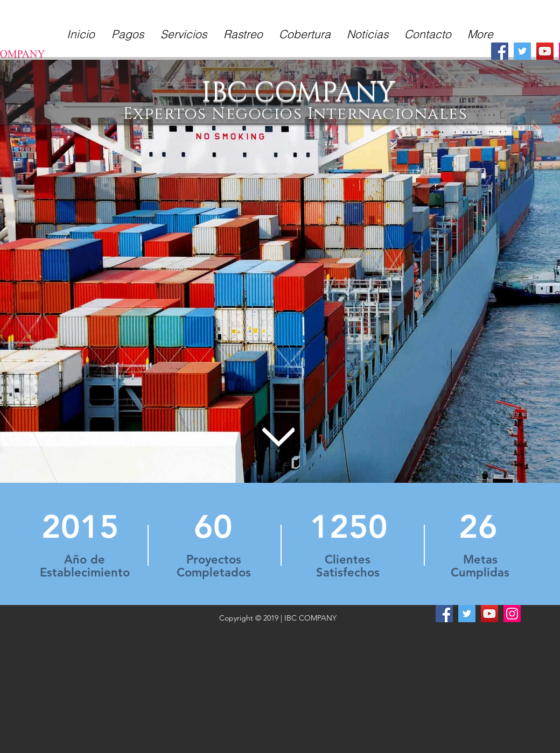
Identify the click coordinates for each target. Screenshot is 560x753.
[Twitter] (522, 51)
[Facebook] (500, 51)
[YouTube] (545, 51)
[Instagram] (512, 614)
